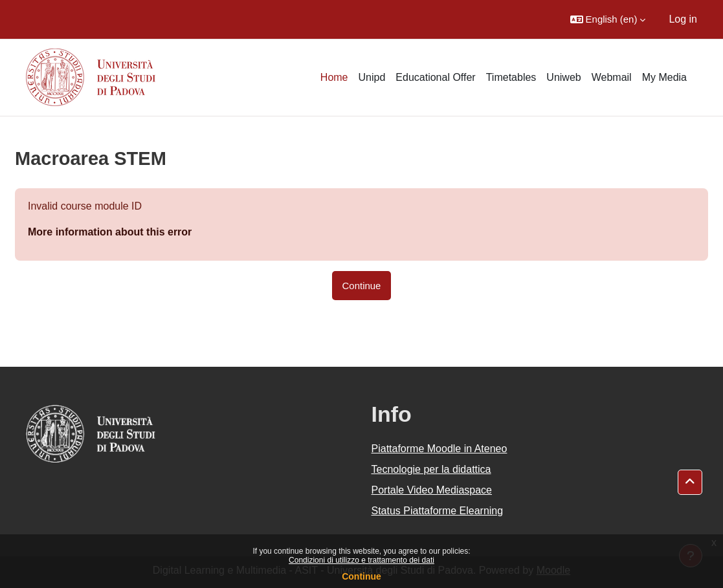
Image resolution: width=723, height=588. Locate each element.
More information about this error (110, 232)
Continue (361, 576)
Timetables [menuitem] (511, 77)
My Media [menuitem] (664, 77)
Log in (683, 19)
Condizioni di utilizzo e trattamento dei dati (361, 560)
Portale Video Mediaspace (432, 490)
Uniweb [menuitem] (563, 77)
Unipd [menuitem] (372, 77)
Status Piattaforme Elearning (438, 511)
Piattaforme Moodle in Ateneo (439, 449)
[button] (608, 19)
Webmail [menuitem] (612, 77)
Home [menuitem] (334, 77)
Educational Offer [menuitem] (435, 77)
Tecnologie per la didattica (431, 469)
